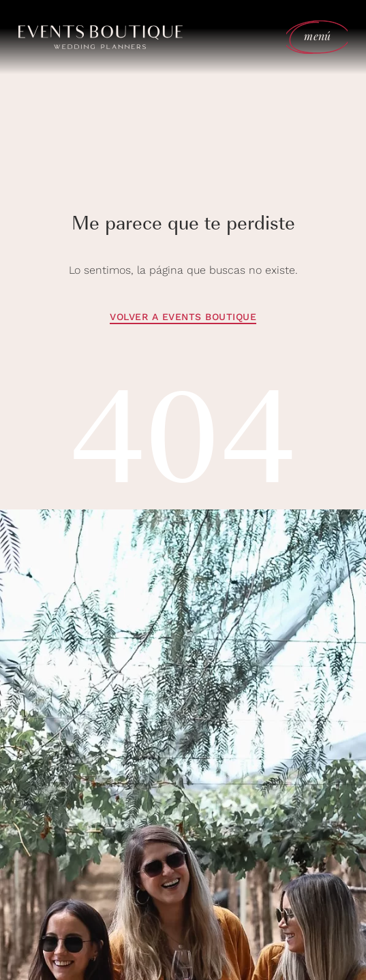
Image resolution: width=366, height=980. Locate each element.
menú (317, 36)
